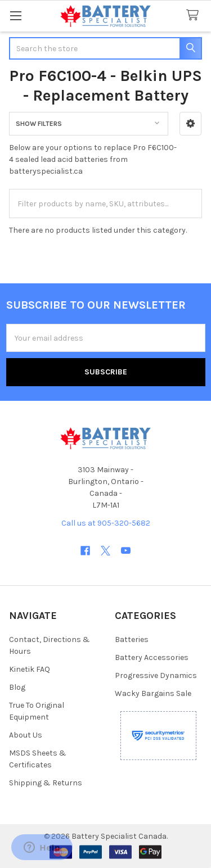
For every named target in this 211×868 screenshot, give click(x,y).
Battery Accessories (152, 657)
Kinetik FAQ (30, 669)
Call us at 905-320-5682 (106, 523)
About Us (26, 735)
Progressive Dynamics (156, 675)
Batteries (132, 639)
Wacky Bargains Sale (153, 693)
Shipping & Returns (46, 783)
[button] (190, 124)
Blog (17, 687)
